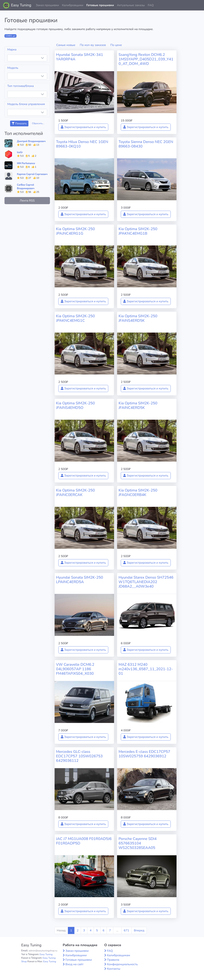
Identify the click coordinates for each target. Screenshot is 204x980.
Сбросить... (38, 123)
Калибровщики (73, 5)
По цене (116, 45)
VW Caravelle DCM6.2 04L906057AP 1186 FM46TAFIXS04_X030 (75, 669)
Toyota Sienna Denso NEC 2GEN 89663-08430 (146, 144)
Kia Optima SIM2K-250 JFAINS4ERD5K (138, 318)
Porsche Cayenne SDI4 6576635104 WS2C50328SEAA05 (138, 843)
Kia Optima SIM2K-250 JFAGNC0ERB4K (138, 493)
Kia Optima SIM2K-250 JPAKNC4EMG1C (76, 318)
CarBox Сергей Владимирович (26, 187)
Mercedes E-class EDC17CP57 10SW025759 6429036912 (144, 754)
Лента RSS (27, 201)
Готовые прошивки (100, 5)
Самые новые (66, 45)
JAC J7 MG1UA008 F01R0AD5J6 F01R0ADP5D (84, 841)
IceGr (20, 152)
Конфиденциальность (122, 964)
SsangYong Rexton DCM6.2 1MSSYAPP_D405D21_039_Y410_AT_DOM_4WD (146, 59)
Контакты (114, 969)
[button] (198, 5)
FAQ (151, 5)
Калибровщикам (119, 955)
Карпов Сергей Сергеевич (32, 174)
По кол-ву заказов (93, 45)
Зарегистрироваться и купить (83, 127)
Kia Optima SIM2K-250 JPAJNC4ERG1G (76, 231)
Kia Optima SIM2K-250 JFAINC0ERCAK (76, 493)
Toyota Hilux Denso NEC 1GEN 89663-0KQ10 (82, 144)
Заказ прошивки (47, 5)
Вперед (139, 930)
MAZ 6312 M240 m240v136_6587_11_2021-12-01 (146, 669)
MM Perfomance (26, 163)
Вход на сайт (75, 964)
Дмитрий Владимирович (31, 141)
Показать (19, 123)
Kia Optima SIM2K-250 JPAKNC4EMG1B (138, 231)
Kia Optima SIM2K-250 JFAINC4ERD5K (138, 405)
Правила (113, 960)
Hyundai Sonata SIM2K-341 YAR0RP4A (80, 57)
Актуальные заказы (131, 5)
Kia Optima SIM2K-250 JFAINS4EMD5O (76, 405)
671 (126, 930)
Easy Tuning (21, 5)
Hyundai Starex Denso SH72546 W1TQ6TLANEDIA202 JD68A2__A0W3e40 (146, 582)
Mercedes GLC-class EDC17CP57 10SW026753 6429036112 (79, 756)
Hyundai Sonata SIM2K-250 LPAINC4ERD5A (80, 580)
